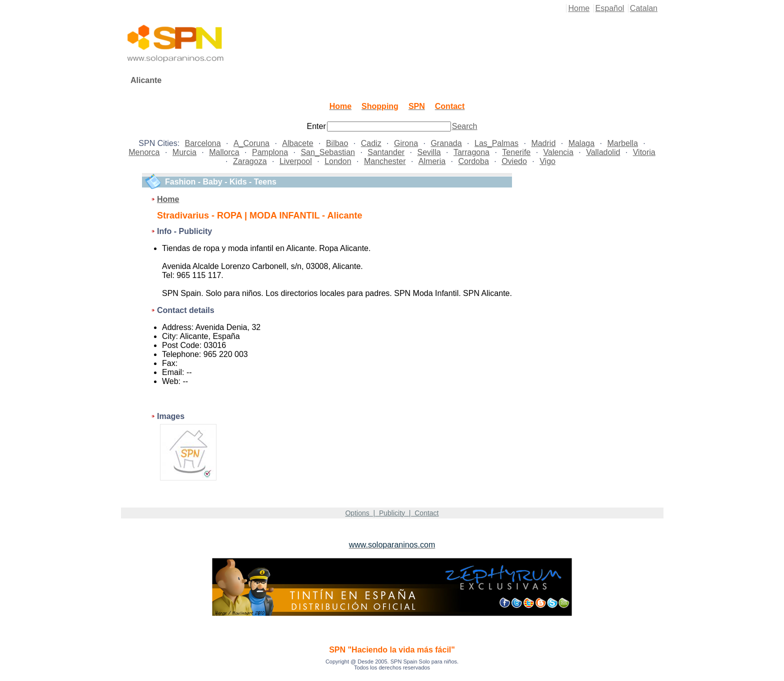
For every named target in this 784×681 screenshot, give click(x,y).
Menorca (144, 152)
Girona (406, 143)
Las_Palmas (496, 143)
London (338, 161)
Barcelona (203, 143)
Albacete (297, 143)
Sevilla (429, 152)
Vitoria (644, 152)
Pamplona (270, 152)
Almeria (432, 161)
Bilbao (337, 143)
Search (465, 126)
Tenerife (516, 152)
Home (579, 8)
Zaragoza (250, 161)
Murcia (184, 152)
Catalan (644, 8)
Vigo (547, 161)
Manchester (385, 161)
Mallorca (224, 152)
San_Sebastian (328, 152)
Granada (446, 143)
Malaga (581, 143)
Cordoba (473, 161)
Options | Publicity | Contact (392, 513)
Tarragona (471, 152)
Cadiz (371, 143)
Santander (386, 152)
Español (610, 8)
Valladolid (603, 152)
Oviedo (514, 161)
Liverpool (296, 161)
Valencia (558, 152)
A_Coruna (251, 143)
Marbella (622, 143)
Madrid (543, 143)
